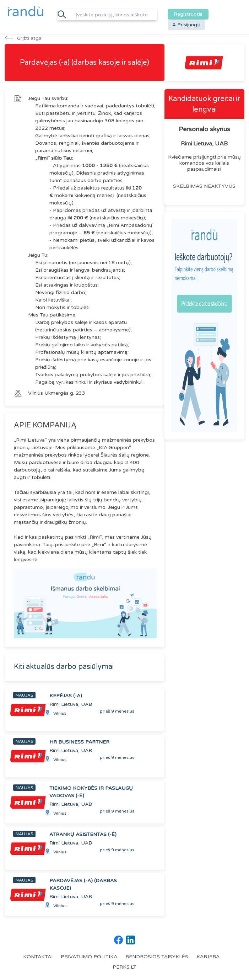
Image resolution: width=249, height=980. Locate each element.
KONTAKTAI (38, 957)
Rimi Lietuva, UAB (204, 144)
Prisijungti (186, 25)
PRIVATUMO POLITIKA (89, 957)
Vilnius (36, 393)
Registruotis (188, 14)
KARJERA (208, 957)
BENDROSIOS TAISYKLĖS (157, 957)
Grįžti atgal (24, 38)
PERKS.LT (124, 967)
